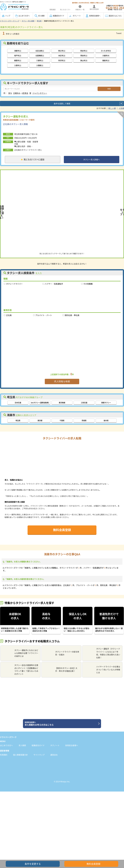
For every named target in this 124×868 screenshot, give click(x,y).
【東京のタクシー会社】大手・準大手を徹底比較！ (60, 670)
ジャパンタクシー (40, 93)
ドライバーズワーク (8, 738)
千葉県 (62, 421)
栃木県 (106, 421)
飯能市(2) (106, 60)
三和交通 (84, 403)
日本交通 (18, 403)
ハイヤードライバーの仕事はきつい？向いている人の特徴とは (102, 670)
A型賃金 (25, 93)
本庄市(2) (62, 55)
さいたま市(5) (106, 50)
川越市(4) (106, 55)
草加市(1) (84, 55)
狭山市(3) (84, 60)
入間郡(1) (40, 65)
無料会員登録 (62, 530)
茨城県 (84, 421)
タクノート (77, 16)
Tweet (119, 33)
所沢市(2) (62, 60)
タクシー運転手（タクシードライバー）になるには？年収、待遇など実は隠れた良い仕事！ (102, 654)
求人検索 (41, 16)
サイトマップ (39, 755)
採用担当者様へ (95, 16)
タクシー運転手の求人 (16, 116)
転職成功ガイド (59, 16)
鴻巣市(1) (18, 50)
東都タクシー (106, 403)
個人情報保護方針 (20, 755)
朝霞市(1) (18, 60)
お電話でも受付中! (115, 8)
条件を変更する (33, 864)
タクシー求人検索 (28, 21)
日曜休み (17, 93)
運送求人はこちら (115, 16)
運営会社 (54, 755)
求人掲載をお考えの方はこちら (61, 724)
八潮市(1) (40, 60)
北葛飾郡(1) (40, 55)
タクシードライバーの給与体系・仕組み (61, 654)
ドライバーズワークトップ (10, 21)
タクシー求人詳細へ (92, 160)
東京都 (40, 421)
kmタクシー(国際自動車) (40, 403)
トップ (8, 16)
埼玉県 (39, 21)
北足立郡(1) (40, 50)
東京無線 (62, 403)
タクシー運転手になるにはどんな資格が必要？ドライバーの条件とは (20, 654)
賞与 (10, 93)
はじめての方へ (24, 16)
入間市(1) (18, 65)
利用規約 (4, 755)
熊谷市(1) (84, 50)
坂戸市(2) (18, 55)
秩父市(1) (62, 50)
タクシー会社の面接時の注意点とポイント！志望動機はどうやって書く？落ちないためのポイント (20, 670)
